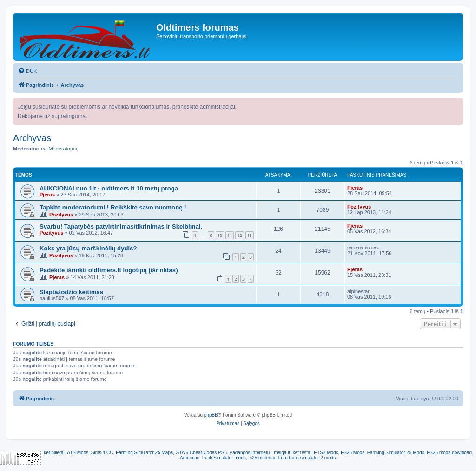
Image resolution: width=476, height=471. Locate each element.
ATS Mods (78, 453)
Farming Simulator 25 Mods (396, 453)
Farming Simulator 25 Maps (144, 453)
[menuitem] (27, 71)
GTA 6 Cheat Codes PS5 (201, 453)
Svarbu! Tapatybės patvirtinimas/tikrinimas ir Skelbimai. (121, 226)
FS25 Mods (353, 453)
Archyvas (32, 138)
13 (250, 235)
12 (239, 235)
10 (220, 235)
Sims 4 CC (102, 453)
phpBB (211, 415)
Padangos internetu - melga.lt (260, 453)
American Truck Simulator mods (213, 458)
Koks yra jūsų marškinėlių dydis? (88, 248)
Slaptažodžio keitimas (71, 292)
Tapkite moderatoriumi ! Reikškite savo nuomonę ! (113, 207)
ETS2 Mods (326, 453)
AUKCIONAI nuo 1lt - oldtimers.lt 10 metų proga (109, 188)
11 (230, 235)
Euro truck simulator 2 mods (307, 458)
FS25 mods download (449, 453)
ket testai (302, 453)
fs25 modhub (262, 458)
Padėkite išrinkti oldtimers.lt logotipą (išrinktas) (109, 270)
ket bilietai (54, 453)
